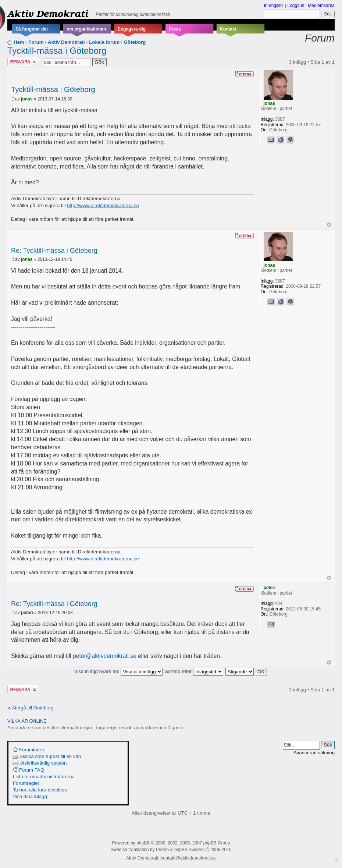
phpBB (143, 843)
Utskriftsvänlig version (43, 763)
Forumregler (26, 783)
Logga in (296, 6)
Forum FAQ (32, 770)
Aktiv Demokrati (48, 13)
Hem (19, 42)
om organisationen (86, 29)
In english (273, 6)
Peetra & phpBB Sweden (180, 850)
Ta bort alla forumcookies (40, 790)
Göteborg (135, 42)
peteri (27, 613)
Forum (36, 42)
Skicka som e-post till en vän (50, 756)
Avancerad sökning (314, 753)
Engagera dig (132, 29)
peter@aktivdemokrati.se (105, 656)
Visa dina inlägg (30, 796)
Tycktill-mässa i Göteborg (57, 51)
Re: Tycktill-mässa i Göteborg (54, 251)
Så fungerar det (32, 29)
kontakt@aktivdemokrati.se (188, 858)
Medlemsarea (321, 6)
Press (175, 29)
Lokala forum (104, 42)
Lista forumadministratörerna (44, 777)
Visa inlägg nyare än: (119, 671)
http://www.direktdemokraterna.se (103, 206)
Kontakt (228, 29)
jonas (27, 99)
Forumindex (32, 750)
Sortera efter (194, 671)
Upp (329, 225)
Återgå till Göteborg (33, 708)
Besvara (23, 62)
